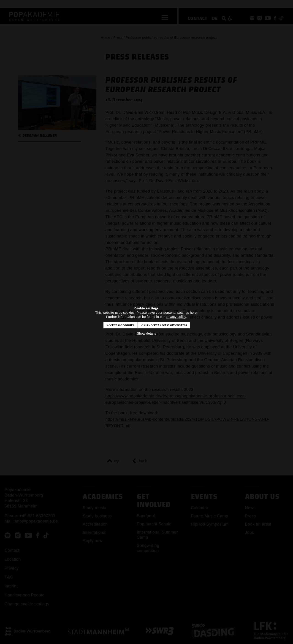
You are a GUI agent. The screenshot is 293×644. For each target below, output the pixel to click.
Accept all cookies (121, 325)
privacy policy (176, 317)
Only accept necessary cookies (164, 325)
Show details (146, 333)
